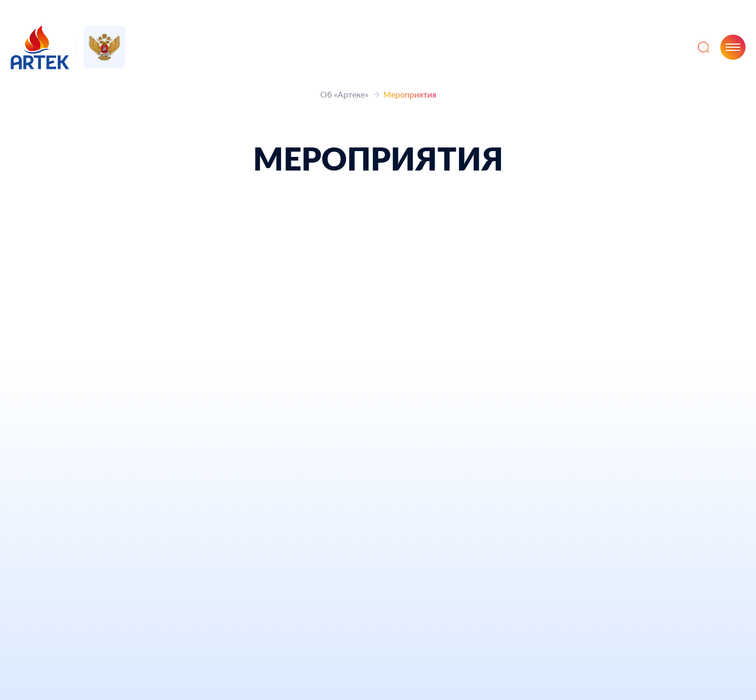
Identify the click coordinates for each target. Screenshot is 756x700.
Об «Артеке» (344, 94)
